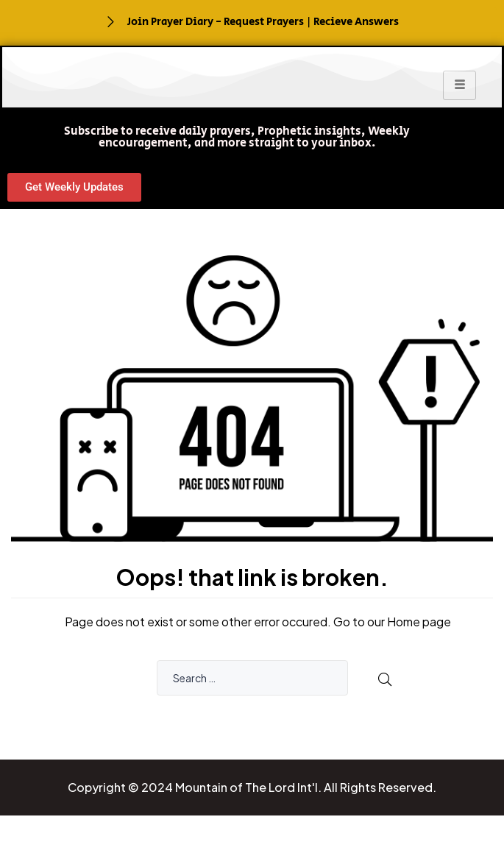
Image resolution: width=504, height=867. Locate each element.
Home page (419, 622)
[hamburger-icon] (459, 85)
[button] (237, 138)
